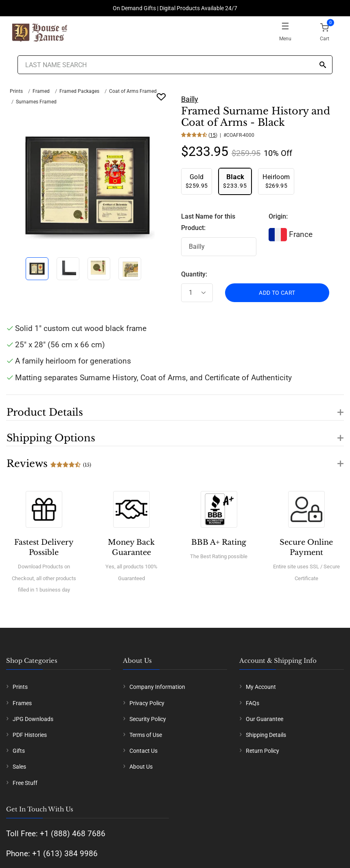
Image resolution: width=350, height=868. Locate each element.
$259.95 (197, 181)
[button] (175, 408)
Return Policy (262, 751)
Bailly (190, 99)
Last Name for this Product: (208, 222)
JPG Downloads (33, 719)
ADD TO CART (277, 293)
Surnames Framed (36, 102)
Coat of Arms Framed (133, 91)
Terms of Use (146, 735)
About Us (141, 767)
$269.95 (276, 181)
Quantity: (194, 274)
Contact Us (143, 751)
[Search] (323, 65)
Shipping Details (266, 735)
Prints (16, 91)
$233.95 (235, 181)
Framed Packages (79, 91)
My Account (261, 687)
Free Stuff (25, 783)
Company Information (157, 687)
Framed (41, 91)
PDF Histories (30, 735)
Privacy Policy (147, 703)
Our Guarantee (265, 719)
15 (213, 135)
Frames (22, 703)
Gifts (19, 751)
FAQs (253, 703)
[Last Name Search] (175, 65)
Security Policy (148, 719)
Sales (19, 767)
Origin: (278, 216)
